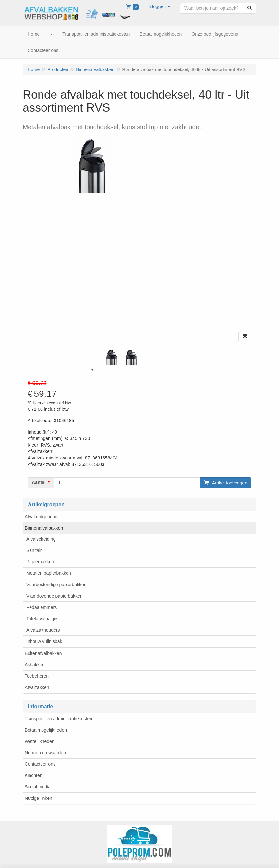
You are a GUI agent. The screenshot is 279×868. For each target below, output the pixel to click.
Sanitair (34, 550)
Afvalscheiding (41, 539)
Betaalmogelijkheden (46, 730)
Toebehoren (37, 676)
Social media (38, 787)
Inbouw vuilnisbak (44, 641)
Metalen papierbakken (49, 573)
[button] (159, 6)
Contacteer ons (40, 764)
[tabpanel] (112, 357)
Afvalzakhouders (43, 630)
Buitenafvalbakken (43, 653)
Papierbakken (40, 562)
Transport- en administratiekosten (58, 719)
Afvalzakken (37, 687)
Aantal (39, 482)
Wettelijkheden (40, 741)
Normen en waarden (45, 753)
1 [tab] (92, 370)
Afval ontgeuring (41, 517)
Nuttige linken (38, 798)
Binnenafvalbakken (44, 528)
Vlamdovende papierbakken (55, 596)
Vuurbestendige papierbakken (56, 585)
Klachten (33, 775)
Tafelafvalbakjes (42, 619)
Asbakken (35, 665)
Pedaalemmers (42, 607)
